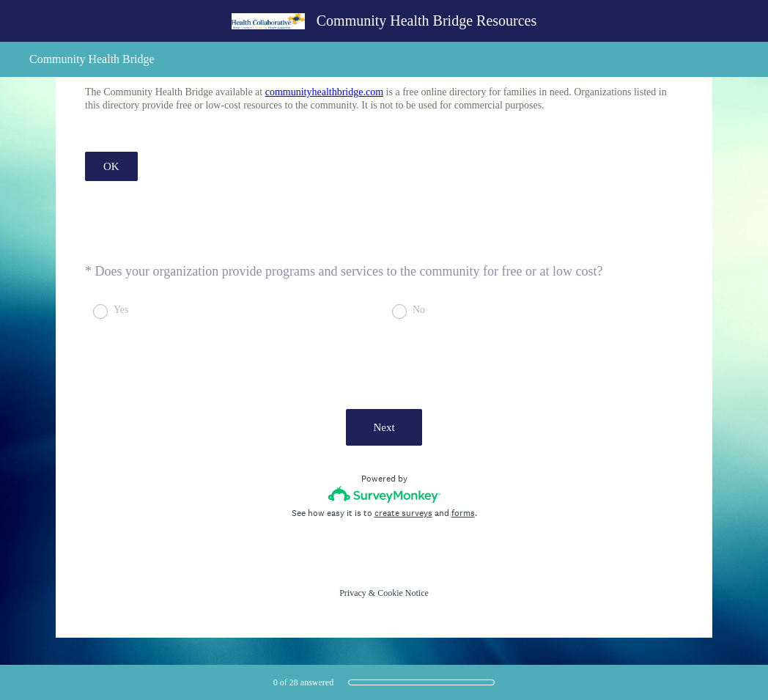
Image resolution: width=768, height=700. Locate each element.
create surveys (403, 513)
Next (384, 427)
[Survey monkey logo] (384, 494)
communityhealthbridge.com (324, 92)
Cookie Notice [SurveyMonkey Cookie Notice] (403, 593)
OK (111, 166)
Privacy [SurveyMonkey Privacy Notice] (353, 593)
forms (463, 513)
